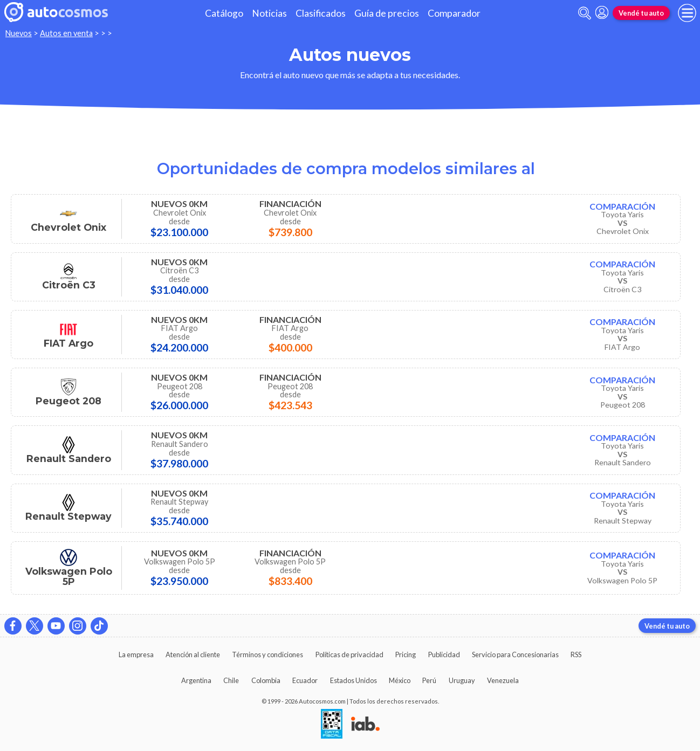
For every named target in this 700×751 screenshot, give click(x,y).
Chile (231, 680)
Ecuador (305, 680)
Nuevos (19, 33)
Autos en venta (66, 33)
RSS (576, 654)
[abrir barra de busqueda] (585, 13)
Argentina (196, 680)
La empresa (136, 654)
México (400, 680)
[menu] (687, 13)
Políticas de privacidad (349, 654)
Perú (429, 680)
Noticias (269, 13)
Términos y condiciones (267, 654)
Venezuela (503, 680)
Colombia (266, 680)
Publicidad (444, 654)
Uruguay (462, 680)
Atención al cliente (193, 654)
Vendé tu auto (641, 13)
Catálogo (224, 13)
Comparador (454, 13)
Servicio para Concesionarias (515, 654)
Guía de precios (387, 13)
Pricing (406, 654)
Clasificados (321, 13)
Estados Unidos (354, 680)
